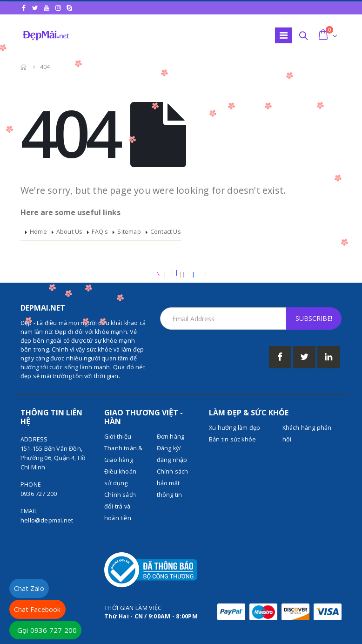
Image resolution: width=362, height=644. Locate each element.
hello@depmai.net (47, 520)
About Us (70, 232)
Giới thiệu (118, 437)
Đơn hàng (171, 437)
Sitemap (129, 232)
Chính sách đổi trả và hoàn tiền (120, 506)
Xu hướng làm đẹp (235, 428)
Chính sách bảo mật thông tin (173, 483)
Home (38, 232)
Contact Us (166, 232)
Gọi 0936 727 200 (47, 630)
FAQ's (100, 232)
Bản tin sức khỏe (232, 439)
